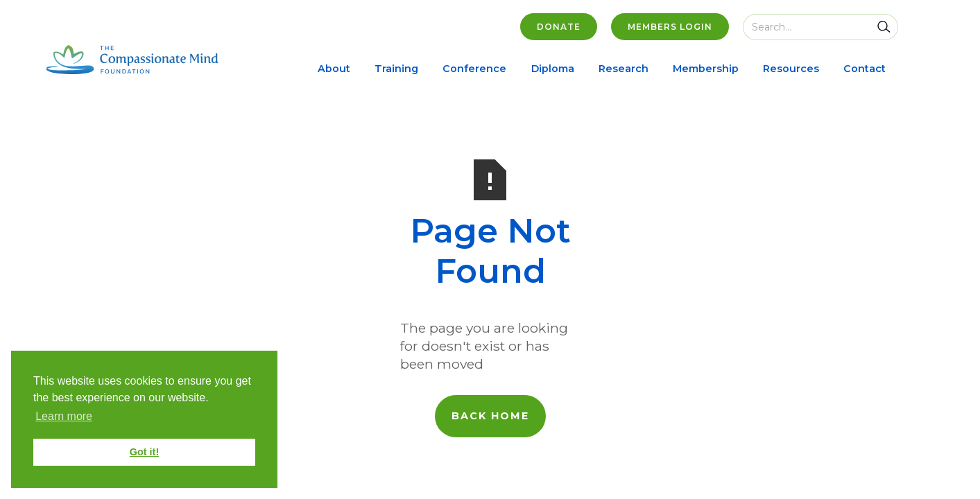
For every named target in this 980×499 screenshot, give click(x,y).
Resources (791, 69)
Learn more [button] (64, 416)
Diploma (553, 69)
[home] (132, 60)
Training (396, 69)
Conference (474, 69)
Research (624, 69)
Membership (706, 69)
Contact (865, 69)
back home (490, 416)
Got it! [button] (144, 452)
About (334, 69)
